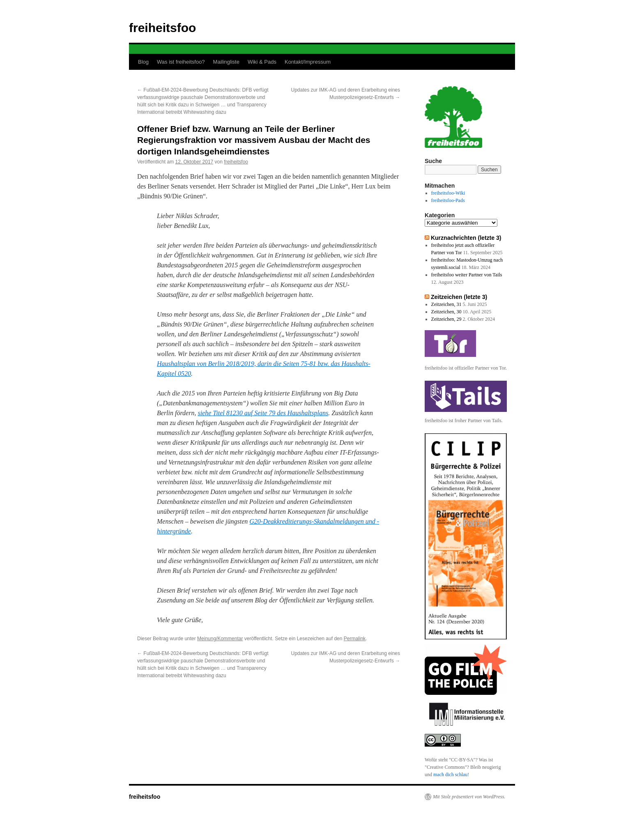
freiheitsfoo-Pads (448, 200)
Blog (143, 62)
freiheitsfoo (162, 28)
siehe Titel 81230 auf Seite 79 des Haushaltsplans (263, 413)
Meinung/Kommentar (220, 639)
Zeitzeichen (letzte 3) (459, 297)
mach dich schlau (450, 775)
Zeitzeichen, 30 (446, 312)
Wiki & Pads (262, 62)
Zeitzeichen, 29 (446, 319)
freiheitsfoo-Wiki (448, 193)
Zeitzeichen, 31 (446, 304)
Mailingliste (226, 62)
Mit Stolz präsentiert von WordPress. (469, 797)
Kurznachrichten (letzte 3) (466, 238)
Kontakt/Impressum (308, 62)
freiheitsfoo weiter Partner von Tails (467, 275)
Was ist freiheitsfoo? (181, 62)
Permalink (355, 639)
